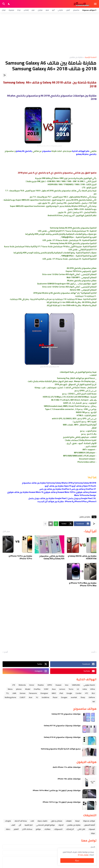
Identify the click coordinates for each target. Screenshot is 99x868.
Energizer (44, 693)
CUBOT (22, 697)
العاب (13, 825)
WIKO (54, 693)
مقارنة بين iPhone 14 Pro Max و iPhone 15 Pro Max (83, 584)
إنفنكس (26, 10)
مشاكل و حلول (57, 821)
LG (78, 689)
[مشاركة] (5, 75)
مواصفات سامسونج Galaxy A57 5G (66, 714)
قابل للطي (81, 829)
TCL (8, 693)
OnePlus (37, 689)
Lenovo (62, 689)
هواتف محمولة (89, 821)
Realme (41, 685)
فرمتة (77, 821)
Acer (31, 697)
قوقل (4, 10)
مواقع (38, 829)
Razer (55, 697)
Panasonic (33, 693)
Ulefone (92, 697)
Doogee (64, 697)
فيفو (47, 10)
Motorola (22, 685)
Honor (32, 685)
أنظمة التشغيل (89, 825)
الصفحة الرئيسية (91, 57)
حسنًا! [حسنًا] (77, 861)
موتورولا (11, 10)
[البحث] (3, 4)
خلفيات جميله (42, 821)
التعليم (16, 829)
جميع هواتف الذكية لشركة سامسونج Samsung (61, 749)
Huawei (58, 685)
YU (37, 697)
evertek (74, 697)
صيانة (93, 833)
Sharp (83, 697)
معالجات (47, 829)
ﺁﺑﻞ (20, 825)
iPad (61, 693)
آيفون (68, 10)
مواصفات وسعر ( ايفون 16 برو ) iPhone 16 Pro (62, 802)
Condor (79, 693)
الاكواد (61, 825)
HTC (87, 693)
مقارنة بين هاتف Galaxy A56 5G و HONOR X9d (82, 557)
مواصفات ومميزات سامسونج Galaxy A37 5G (62, 726)
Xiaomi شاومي (89, 685)
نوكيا (19, 10)
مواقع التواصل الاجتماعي (45, 825)
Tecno (71, 689)
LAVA (14, 693)
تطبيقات (69, 821)
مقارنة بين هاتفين (76, 57)
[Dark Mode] (9, 4)
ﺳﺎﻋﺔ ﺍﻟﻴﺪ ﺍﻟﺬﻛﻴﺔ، (21, 821)
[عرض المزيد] (45, 524)
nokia (85, 689)
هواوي (40, 10)
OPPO (50, 685)
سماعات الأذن (27, 829)
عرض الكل (6, 531)
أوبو (53, 10)
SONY (46, 689)
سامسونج (76, 10)
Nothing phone (10, 697)
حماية (8, 829)
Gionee (23, 693)
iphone (19, 689)
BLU (93, 693)
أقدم (6, 652)
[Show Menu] (95, 4)
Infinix (93, 689)
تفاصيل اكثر (84, 855)
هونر (33, 10)
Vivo (67, 685)
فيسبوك (92, 829)
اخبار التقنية (29, 825)
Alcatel (28, 689)
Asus (54, 689)
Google (69, 693)
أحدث (93, 652)
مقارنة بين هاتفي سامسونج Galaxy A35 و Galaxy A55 (52, 557)
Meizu (10, 689)
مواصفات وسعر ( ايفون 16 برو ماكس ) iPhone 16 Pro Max (57, 790)
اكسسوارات (58, 829)
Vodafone (45, 697)
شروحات (8, 821)
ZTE (14, 685)
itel (94, 701)
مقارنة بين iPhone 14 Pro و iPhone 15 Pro (20, 557)
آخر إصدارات (70, 829)
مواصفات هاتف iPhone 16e (69, 779)
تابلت (32, 821)
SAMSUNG (76, 685)
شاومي (60, 10)
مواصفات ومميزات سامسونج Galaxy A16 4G (62, 737)
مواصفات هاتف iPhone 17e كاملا (67, 767)
